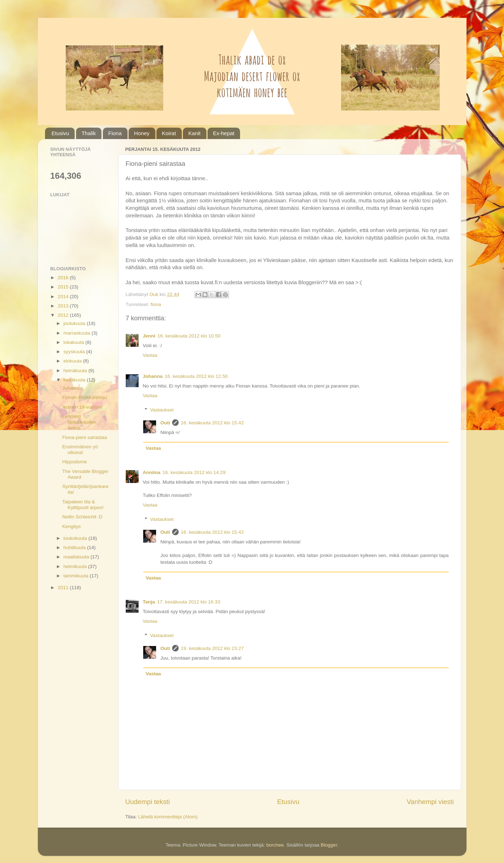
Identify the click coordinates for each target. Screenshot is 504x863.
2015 (64, 287)
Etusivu (60, 133)
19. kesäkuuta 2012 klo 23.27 (212, 648)
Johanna (153, 376)
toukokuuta (76, 538)
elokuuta (73, 361)
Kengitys (71, 526)
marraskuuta (78, 333)
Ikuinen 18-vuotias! (82, 407)
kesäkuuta (75, 380)
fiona (156, 304)
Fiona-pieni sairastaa (84, 437)
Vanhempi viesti (430, 802)
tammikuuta (77, 576)
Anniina (152, 472)
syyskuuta (75, 352)
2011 (64, 588)
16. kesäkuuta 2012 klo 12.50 (196, 376)
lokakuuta (75, 342)
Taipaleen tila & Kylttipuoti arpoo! (83, 505)
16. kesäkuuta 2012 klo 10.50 (189, 336)
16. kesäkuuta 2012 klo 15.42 (212, 423)
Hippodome (74, 462)
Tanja (149, 602)
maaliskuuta (77, 557)
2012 (64, 315)
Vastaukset (162, 410)
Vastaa (150, 355)
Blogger (329, 845)
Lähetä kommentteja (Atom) (168, 817)
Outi (165, 423)
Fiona (115, 133)
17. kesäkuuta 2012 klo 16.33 (189, 602)
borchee (275, 845)
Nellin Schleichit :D (82, 517)
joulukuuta (75, 323)
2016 (64, 278)
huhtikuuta (75, 548)
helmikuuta (76, 566)
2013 (64, 306)
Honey (142, 133)
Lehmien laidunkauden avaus (79, 422)
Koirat (169, 133)
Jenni (149, 336)
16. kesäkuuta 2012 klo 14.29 (194, 472)
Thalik (89, 133)
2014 (64, 297)
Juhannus (73, 388)
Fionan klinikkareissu (84, 397)
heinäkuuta (76, 371)
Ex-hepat (224, 133)
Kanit (194, 133)
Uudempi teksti (148, 802)
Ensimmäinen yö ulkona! (80, 450)
